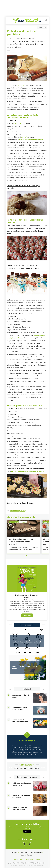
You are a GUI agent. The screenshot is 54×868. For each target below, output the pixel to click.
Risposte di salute (26, 855)
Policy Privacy (30, 859)
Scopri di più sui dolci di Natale (21, 503)
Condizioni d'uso (18, 859)
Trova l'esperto (36, 852)
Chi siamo (14, 852)
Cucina (23, 511)
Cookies (38, 859)
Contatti (24, 852)
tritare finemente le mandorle (31, 140)
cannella (25, 137)
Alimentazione (15, 511)
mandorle (20, 85)
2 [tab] (28, 556)
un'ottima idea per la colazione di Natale (28, 471)
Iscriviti (27, 831)
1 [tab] (26, 556)
